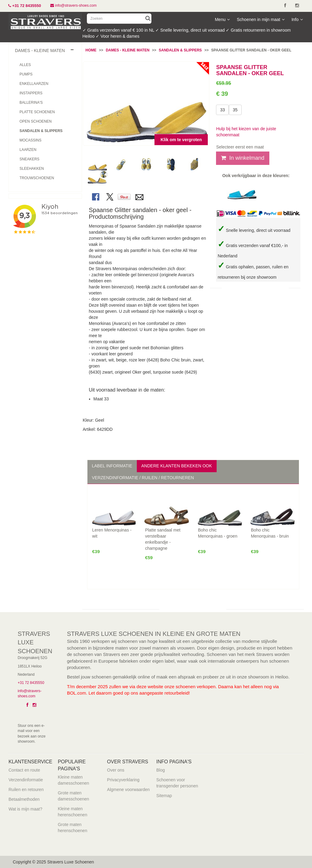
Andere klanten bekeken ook (177, 466)
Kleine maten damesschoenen (74, 780)
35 (235, 110)
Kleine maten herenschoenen (73, 812)
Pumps (26, 74)
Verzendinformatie (26, 780)
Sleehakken (32, 169)
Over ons (116, 770)
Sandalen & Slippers (180, 50)
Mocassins (30, 140)
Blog (161, 770)
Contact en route (24, 770)
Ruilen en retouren (26, 790)
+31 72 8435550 (31, 683)
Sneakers (29, 159)
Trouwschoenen (37, 178)
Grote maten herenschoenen (73, 828)
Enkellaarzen (34, 84)
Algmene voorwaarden (128, 790)
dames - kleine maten (40, 51)
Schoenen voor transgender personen (177, 783)
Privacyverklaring (123, 780)
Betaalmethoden (24, 799)
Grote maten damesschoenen (74, 796)
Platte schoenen (37, 112)
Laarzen (28, 150)
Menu (222, 19)
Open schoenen (35, 121)
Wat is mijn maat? (25, 809)
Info (297, 19)
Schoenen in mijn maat (261, 19)
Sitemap (164, 796)
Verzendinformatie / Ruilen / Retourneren (143, 478)
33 (222, 110)
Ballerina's (31, 103)
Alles (25, 65)
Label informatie (112, 466)
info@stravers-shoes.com (74, 5)
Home (91, 50)
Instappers (31, 93)
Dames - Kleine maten (128, 50)
